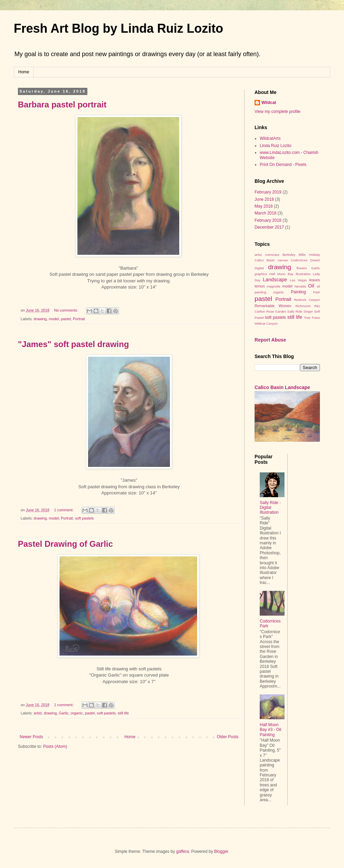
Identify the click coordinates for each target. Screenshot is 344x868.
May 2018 (264, 206)
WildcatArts (270, 138)
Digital (259, 268)
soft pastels (84, 518)
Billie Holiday (309, 255)
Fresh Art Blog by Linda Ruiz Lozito (119, 28)
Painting (298, 292)
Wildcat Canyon (266, 323)
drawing (40, 319)
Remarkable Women (273, 306)
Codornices (299, 260)
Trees (316, 318)
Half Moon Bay (281, 274)
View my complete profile (277, 112)
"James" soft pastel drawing (73, 344)
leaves (315, 280)
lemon (260, 286)
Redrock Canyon (307, 300)
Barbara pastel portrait (62, 104)
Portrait (79, 319)
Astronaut (272, 255)
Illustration (303, 274)
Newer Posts (31, 737)
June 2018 (264, 199)
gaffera (182, 851)
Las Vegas (298, 280)
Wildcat (269, 103)
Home (24, 72)
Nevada (300, 286)
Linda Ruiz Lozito (276, 146)
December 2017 (269, 227)
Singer (308, 311)
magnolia (274, 286)
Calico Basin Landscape (282, 387)
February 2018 (268, 220)
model (54, 319)
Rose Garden (276, 311)
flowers (302, 268)
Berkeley (289, 255)
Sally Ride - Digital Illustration (270, 508)
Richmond (303, 306)
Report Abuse (270, 340)
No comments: (67, 310)
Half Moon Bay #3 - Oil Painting (271, 730)
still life (123, 713)
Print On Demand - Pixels (283, 165)
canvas (283, 260)
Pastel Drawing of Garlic (65, 544)
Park (316, 292)
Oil (311, 286)
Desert (315, 260)
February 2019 (268, 192)
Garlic (64, 713)
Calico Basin (265, 260)
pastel (66, 319)
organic (77, 713)
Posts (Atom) (55, 746)
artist (38, 713)
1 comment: (64, 510)
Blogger (221, 851)
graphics (261, 274)
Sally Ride (295, 311)
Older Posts (228, 737)
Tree (307, 318)
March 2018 (265, 213)
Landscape (275, 280)
